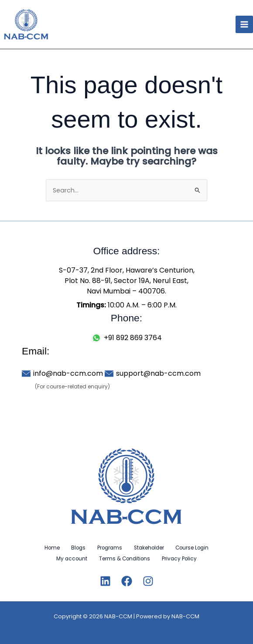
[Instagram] (148, 580)
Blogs (76, 548)
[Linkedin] (105, 580)
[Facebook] (127, 580)
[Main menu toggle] (244, 24)
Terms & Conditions (125, 558)
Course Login (197, 548)
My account (70, 558)
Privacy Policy (181, 558)
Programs (110, 548)
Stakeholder (151, 548)
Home (47, 548)
